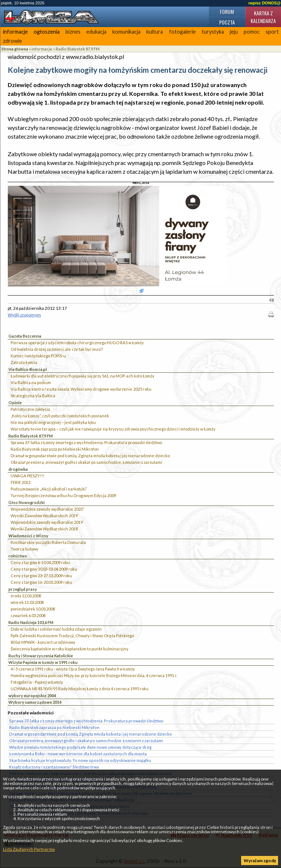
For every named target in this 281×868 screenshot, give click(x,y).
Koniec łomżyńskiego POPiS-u (38, 356)
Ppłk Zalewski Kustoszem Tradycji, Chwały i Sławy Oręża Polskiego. (73, 636)
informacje (15, 32)
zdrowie (12, 41)
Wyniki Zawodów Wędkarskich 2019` (45, 516)
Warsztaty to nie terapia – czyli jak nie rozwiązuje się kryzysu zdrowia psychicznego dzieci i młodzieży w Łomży (113, 429)
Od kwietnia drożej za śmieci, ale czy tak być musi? (57, 349)
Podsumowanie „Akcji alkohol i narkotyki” (49, 489)
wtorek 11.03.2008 (27, 602)
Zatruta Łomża (24, 362)
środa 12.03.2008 (26, 596)
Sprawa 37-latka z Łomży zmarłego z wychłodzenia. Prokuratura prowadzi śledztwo (86, 442)
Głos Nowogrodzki (27, 502)
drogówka (18, 469)
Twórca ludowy (25, 549)
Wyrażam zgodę (260, 861)
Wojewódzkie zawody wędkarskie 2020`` (48, 509)
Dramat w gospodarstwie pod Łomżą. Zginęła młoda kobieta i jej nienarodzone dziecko (90, 456)
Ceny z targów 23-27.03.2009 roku (41, 576)
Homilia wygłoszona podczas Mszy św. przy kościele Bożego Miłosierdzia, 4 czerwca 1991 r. (94, 675)
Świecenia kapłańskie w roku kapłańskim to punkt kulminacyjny (70, 649)
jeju (234, 32)
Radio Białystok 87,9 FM (78, 49)
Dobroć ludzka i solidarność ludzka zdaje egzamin (56, 629)
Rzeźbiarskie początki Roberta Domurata (48, 542)
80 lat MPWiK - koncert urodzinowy (43, 642)
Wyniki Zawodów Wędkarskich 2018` (45, 529)
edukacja (96, 32)
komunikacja (126, 32)
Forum (227, 12)
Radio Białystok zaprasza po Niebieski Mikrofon (55, 449)
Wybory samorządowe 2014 (35, 702)
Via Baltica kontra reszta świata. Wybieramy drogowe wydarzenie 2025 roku (81, 389)
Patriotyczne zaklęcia (30, 409)
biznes (73, 32)
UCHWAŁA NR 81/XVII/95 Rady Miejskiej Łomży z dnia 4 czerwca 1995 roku (80, 689)
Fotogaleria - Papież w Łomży (37, 682)
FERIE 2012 (20, 482)
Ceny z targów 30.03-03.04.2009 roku (44, 569)
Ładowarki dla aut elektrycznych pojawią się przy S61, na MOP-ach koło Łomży (83, 376)
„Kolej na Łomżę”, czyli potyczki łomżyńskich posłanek (60, 416)
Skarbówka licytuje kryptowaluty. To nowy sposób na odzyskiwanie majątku (80, 760)
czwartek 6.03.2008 (28, 615)
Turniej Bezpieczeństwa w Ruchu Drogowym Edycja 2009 (63, 495)
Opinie (15, 403)
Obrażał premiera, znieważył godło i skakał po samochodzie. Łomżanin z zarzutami (86, 462)
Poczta (227, 22)
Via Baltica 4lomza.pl (28, 369)
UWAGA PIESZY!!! (27, 476)
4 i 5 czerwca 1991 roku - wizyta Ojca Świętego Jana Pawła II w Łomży (73, 669)
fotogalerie (182, 32)
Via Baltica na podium (31, 382)
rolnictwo (18, 556)
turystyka (213, 32)
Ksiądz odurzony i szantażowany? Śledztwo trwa (54, 767)
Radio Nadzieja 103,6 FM (31, 622)
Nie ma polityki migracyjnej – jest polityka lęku (53, 422)
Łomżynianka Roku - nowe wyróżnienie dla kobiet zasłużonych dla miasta (78, 754)
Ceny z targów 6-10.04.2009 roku (40, 562)
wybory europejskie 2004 (32, 696)
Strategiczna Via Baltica (33, 396)
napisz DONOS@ (265, 3)
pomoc (252, 32)
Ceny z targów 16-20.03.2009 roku (41, 582)
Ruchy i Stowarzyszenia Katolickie (41, 656)
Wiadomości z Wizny (28, 536)
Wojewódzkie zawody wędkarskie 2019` (47, 522)
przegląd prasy (23, 589)
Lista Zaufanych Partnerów (29, 849)
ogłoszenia (47, 32)
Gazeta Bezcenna (25, 336)
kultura (155, 32)
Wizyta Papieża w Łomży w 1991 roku (43, 662)
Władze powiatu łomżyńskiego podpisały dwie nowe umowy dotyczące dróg (80, 747)
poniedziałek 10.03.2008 (33, 609)
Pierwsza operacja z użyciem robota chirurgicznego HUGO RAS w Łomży (77, 343)
